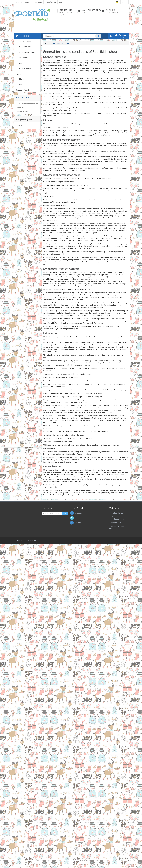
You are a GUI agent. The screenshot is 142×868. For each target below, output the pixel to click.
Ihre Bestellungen (117, 513)
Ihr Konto (39, 2)
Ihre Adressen (116, 523)
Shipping (110, 10)
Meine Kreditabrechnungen (117, 518)
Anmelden (19, 2)
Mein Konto (115, 508)
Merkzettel (29, 2)
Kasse (61, 2)
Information (23, 98)
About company (23, 107)
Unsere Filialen (22, 111)
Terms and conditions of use (27, 104)
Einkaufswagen (51, 2)
